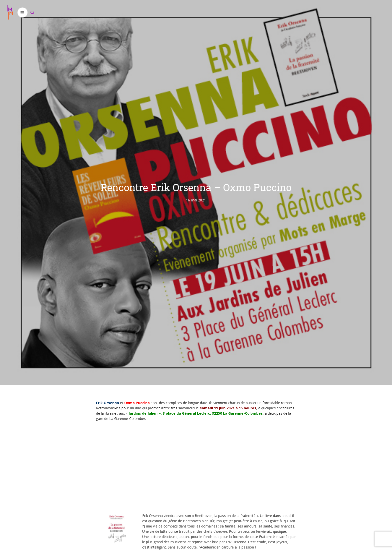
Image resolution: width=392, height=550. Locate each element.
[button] (22, 13)
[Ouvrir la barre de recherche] (32, 13)
